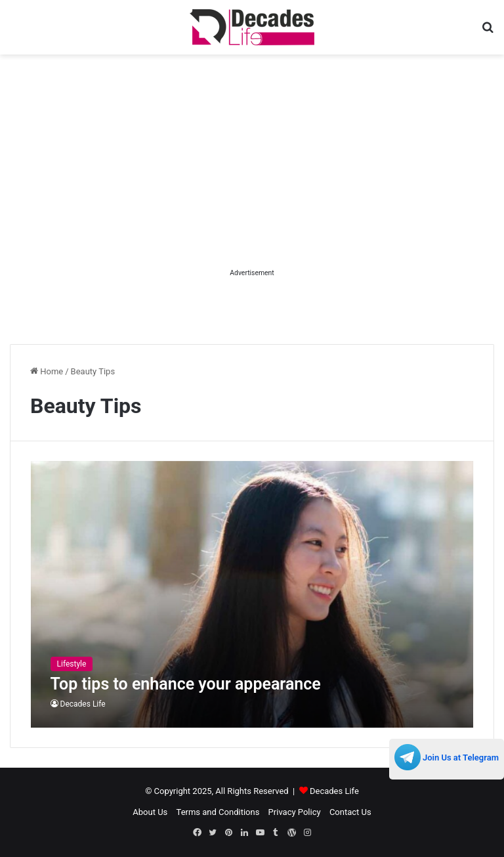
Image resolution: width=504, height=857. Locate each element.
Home (47, 371)
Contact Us (350, 812)
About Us (150, 812)
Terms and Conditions (218, 812)
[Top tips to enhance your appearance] (252, 595)
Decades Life (83, 704)
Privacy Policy (295, 812)
